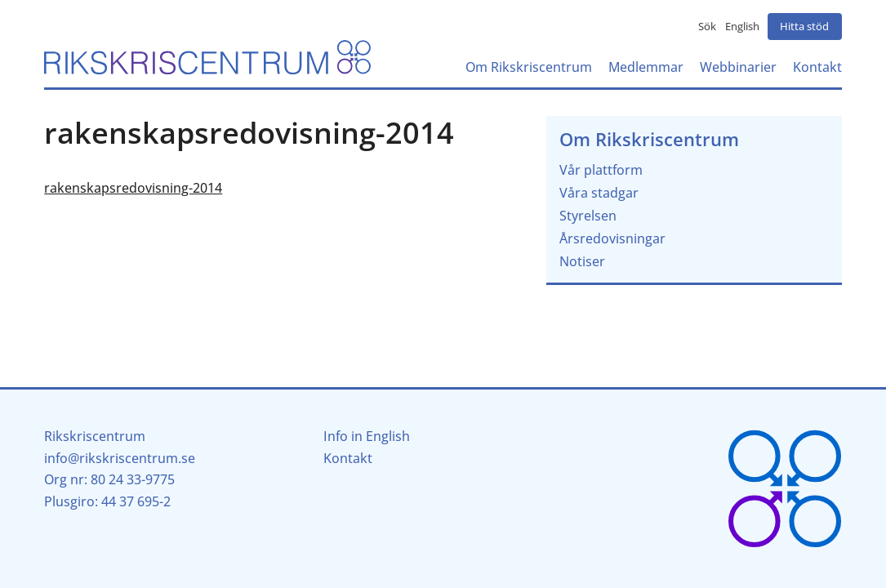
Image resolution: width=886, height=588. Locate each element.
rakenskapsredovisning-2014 (133, 188)
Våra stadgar (599, 193)
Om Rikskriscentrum (649, 139)
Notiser (582, 261)
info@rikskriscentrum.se (120, 458)
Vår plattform (601, 170)
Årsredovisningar (612, 238)
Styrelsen (588, 216)
